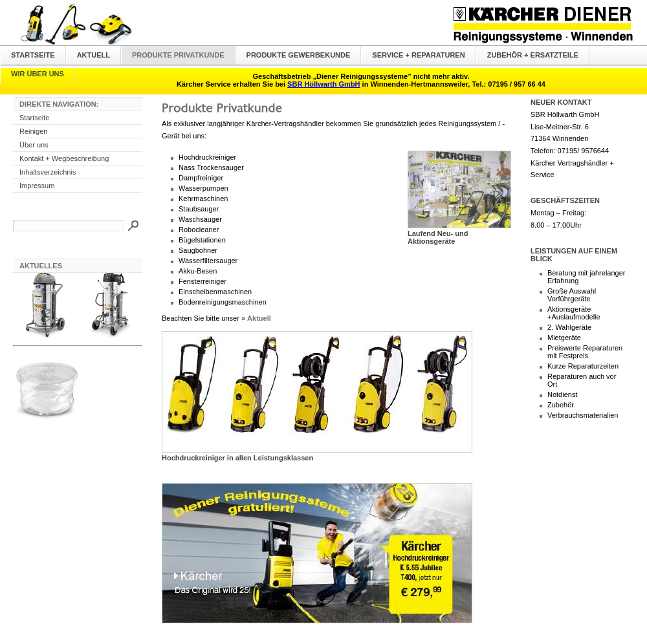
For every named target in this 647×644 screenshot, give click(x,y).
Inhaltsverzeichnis (48, 172)
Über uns (34, 145)
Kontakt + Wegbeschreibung (64, 158)
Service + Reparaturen (418, 55)
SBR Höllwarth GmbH (323, 84)
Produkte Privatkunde (178, 55)
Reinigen (33, 131)
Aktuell (93, 55)
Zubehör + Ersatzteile (533, 55)
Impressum (37, 186)
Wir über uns (38, 74)
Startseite (33, 55)
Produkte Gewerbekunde (299, 55)
